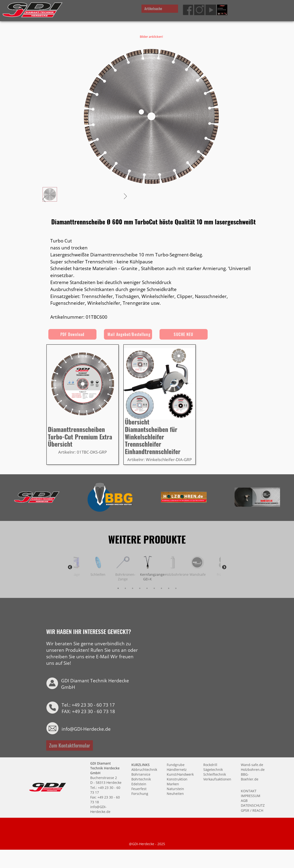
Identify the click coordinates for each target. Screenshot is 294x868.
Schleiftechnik (215, 774)
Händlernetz (177, 769)
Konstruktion (177, 779)
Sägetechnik (213, 769)
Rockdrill (210, 764)
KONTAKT (249, 791)
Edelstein (139, 784)
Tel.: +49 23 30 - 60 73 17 (88, 705)
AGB (244, 800)
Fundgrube (176, 764)
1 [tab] (118, 588)
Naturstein (175, 789)
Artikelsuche (153, 8)
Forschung (140, 794)
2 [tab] (125, 588)
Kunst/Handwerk (180, 774)
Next (224, 567)
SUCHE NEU (183, 334)
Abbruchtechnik (144, 769)
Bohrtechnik (141, 779)
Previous (70, 567)
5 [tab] (147, 588)
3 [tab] (133, 588)
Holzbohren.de (253, 769)
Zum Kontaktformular (70, 745)
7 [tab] (161, 588)
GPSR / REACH (252, 810)
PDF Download (72, 334)
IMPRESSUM (251, 795)
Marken (173, 784)
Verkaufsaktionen (217, 779)
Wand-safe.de (252, 764)
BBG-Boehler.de (250, 776)
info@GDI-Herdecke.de (86, 729)
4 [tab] (140, 588)
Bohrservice (141, 774)
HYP (121, 711)
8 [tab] (169, 588)
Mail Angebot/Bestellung (129, 334)
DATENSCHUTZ (253, 805)
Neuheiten (175, 794)
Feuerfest (139, 789)
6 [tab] (154, 588)
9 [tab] (176, 588)
